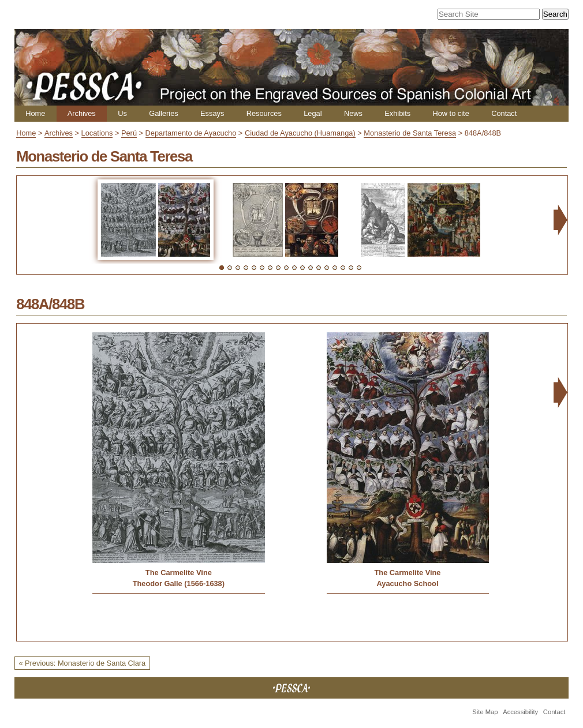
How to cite (451, 113)
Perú (129, 133)
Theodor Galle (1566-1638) (179, 583)
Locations (97, 133)
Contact (504, 113)
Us (122, 113)
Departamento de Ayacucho (191, 133)
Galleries (164, 113)
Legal (313, 113)
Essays (212, 113)
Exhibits (397, 113)
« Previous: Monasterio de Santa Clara (82, 663)
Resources (264, 113)
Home (35, 113)
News (353, 113)
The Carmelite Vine (179, 573)
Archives (82, 113)
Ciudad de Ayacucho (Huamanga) (300, 133)
